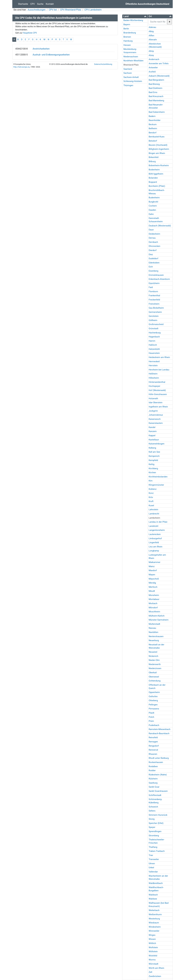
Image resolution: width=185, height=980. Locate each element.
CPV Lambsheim (93, 10)
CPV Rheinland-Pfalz (71, 10)
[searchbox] (158, 22)
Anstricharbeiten (41, 49)
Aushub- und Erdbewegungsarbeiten (51, 55)
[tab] (135, 16)
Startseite (23, 4)
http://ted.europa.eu (21, 67)
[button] (135, 16)
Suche (40, 4)
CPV (33, 4)
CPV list (53, 10)
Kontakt (50, 4)
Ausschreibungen (36, 10)
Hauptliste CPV (30, 33)
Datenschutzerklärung (103, 64)
